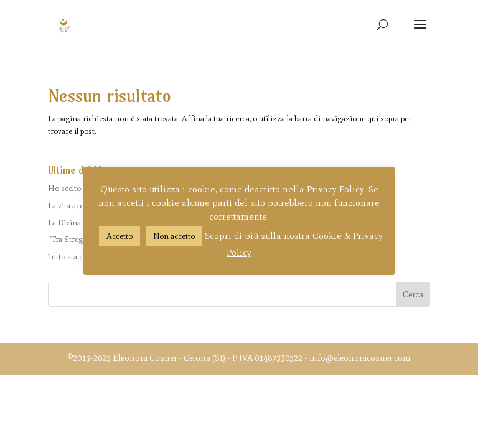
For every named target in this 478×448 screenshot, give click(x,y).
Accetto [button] (119, 236)
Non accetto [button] (174, 236)
